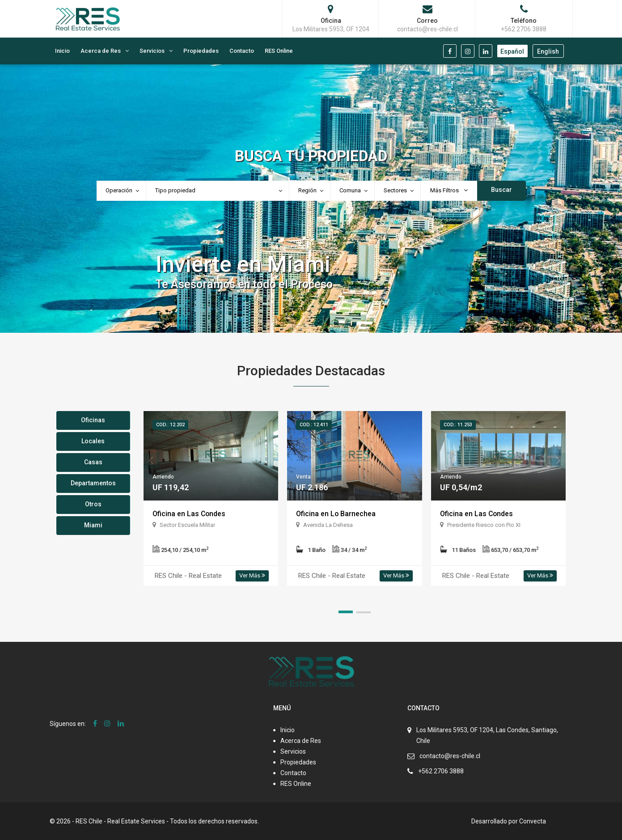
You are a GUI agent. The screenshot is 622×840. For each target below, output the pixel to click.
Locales (93, 441)
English (548, 51)
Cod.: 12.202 (170, 425)
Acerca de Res (101, 51)
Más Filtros (449, 190)
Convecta (533, 821)
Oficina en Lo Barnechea (336, 514)
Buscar (501, 190)
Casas (93, 462)
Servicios (152, 51)
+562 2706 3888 (441, 771)
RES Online (279, 51)
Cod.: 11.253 (458, 425)
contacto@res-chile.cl (450, 756)
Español (512, 51)
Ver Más (252, 575)
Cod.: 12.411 (314, 425)
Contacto (242, 51)
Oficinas (93, 420)
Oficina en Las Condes (189, 514)
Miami (93, 525)
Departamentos (93, 483)
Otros (93, 504)
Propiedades (201, 51)
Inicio (62, 51)
